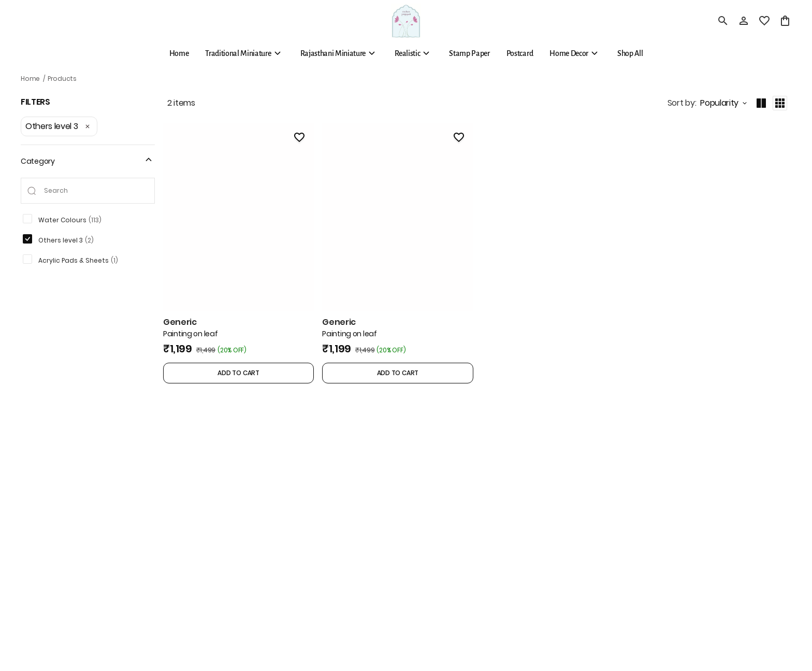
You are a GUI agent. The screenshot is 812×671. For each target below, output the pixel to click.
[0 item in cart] (785, 21)
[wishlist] (764, 21)
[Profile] (744, 21)
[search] (723, 21)
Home (30, 78)
